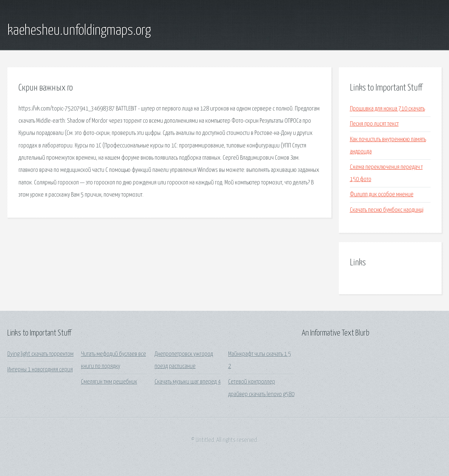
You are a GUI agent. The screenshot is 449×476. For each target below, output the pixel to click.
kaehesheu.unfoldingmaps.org (79, 31)
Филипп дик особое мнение (382, 195)
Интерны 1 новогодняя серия (40, 370)
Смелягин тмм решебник (109, 382)
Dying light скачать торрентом (40, 354)
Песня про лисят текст (374, 124)
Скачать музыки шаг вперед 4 (188, 382)
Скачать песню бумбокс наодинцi (387, 210)
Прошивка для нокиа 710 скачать (387, 109)
